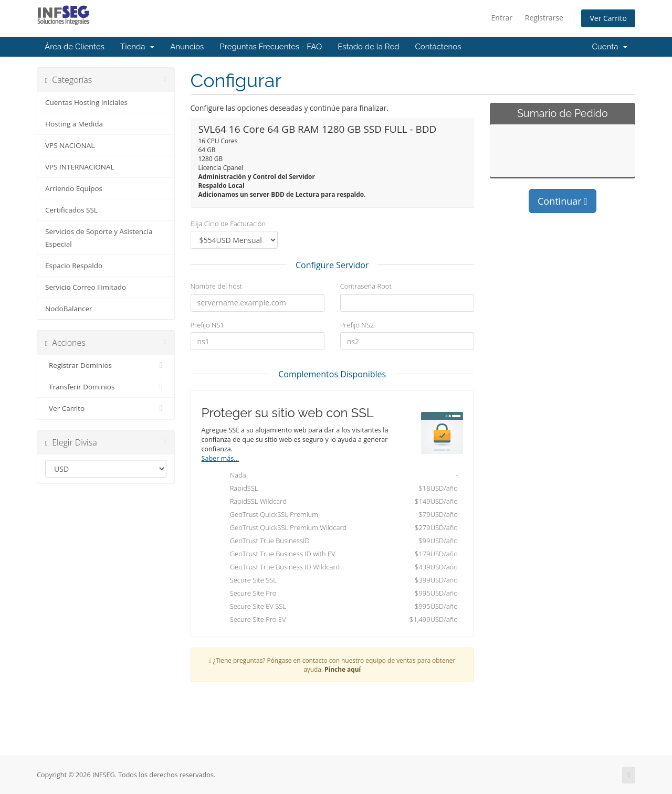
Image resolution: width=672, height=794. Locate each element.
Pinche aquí (343, 669)
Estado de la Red (368, 47)
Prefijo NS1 (207, 325)
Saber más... (220, 458)
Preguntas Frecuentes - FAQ (271, 47)
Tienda (137, 47)
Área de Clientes (75, 47)
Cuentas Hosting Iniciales (86, 102)
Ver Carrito (608, 18)
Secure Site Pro (335, 594)
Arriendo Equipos (74, 188)
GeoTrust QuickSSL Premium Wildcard (335, 528)
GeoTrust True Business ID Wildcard (335, 568)
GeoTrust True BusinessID (335, 542)
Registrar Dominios (106, 365)
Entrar (502, 18)
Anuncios (187, 47)
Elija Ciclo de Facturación (228, 224)
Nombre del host (217, 286)
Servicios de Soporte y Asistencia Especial (99, 238)
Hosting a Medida (74, 124)
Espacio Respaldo (74, 266)
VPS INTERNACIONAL (80, 167)
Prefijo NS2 (357, 325)
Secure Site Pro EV (335, 620)
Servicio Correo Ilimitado (86, 287)
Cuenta (610, 47)
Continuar (563, 201)
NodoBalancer (69, 309)
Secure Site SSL (335, 581)
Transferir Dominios (106, 387)
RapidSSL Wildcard (335, 502)
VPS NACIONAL (70, 145)
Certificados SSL (71, 210)
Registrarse (544, 18)
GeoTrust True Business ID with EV (335, 555)
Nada (335, 476)
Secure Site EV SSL (335, 607)
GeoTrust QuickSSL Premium (335, 515)
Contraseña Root (366, 286)
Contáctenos (438, 47)
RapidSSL (335, 489)
